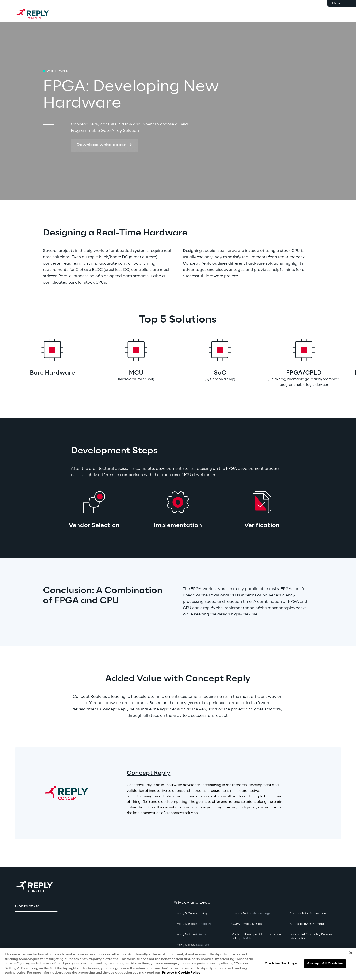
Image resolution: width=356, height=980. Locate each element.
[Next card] (328, 363)
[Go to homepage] (37, 14)
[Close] (351, 953)
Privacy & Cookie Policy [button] (190, 913)
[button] (105, 145)
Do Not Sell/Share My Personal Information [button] (312, 937)
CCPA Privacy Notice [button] (247, 924)
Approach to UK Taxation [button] (308, 913)
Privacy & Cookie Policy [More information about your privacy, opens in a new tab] (181, 973)
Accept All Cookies (325, 964)
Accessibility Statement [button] (307, 924)
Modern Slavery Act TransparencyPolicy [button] (256, 937)
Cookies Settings (281, 964)
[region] (178, 964)
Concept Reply (149, 773)
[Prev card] (28, 363)
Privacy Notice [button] (193, 924)
